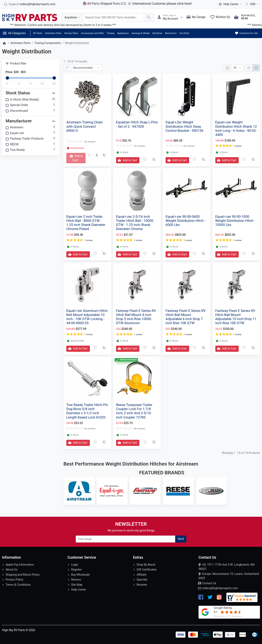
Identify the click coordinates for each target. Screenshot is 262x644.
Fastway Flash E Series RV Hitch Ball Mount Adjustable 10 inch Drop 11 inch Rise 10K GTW (236, 317)
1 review (237, 146)
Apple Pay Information (20, 565)
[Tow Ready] (211, 491)
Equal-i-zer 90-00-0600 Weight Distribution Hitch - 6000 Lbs (186, 221)
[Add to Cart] (76, 158)
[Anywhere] (72, 17)
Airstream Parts (53, 33)
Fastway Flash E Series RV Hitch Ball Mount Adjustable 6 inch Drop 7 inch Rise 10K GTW (186, 317)
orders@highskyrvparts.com (220, 588)
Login (75, 565)
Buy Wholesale (80, 575)
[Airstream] (79, 491)
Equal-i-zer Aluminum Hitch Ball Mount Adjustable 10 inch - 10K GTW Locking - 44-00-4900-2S (87, 317)
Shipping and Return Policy (23, 575)
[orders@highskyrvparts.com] (30, 4)
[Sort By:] (86, 68)
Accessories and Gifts (93, 33)
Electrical (157, 33)
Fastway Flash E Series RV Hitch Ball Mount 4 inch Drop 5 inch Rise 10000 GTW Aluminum (136, 317)
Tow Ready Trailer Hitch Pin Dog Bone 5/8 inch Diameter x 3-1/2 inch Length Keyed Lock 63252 (87, 411)
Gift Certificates (146, 570)
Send (181, 539)
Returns (76, 580)
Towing (110, 33)
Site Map (77, 585)
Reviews (142, 585)
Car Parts (184, 33)
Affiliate (141, 575)
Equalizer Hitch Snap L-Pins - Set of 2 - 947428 (137, 124)
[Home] (4, 43)
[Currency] (251, 4)
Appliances (123, 33)
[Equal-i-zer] (112, 491)
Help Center (78, 590)
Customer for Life (246, 33)
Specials (142, 580)
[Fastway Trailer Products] (145, 491)
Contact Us (209, 583)
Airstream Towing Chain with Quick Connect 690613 (85, 126)
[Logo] (30, 17)
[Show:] (237, 68)
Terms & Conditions (18, 585)
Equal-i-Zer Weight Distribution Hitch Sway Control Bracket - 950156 (185, 126)
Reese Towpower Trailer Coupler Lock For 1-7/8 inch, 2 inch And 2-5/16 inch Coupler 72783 (134, 411)
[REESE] (178, 491)
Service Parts (71, 33)
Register (76, 570)
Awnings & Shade (141, 33)
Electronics (171, 33)
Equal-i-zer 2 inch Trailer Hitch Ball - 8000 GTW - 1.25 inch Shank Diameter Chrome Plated (86, 223)
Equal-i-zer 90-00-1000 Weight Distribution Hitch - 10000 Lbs (235, 221)
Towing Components (48, 43)
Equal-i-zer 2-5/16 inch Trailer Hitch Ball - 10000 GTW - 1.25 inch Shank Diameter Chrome (135, 223)
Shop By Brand (146, 565)
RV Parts (38, 33)
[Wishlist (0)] (221, 17)
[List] (249, 68)
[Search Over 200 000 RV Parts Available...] (113, 17)
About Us (11, 570)
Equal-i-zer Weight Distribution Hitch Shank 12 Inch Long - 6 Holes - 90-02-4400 (236, 128)
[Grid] (256, 68)
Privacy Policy (14, 580)
